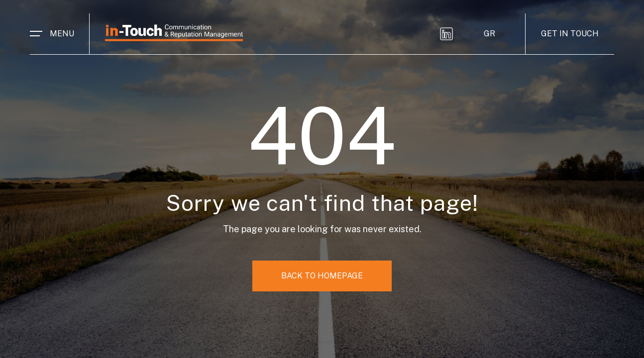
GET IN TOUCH (570, 34)
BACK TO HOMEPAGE (322, 276)
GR (489, 34)
